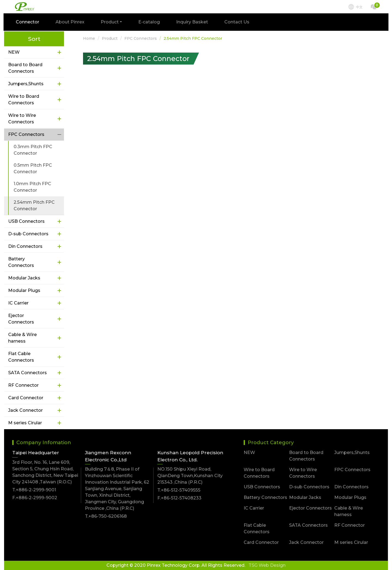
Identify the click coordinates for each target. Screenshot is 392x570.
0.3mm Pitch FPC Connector (33, 150)
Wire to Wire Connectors (22, 119)
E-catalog (150, 22)
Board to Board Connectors (25, 68)
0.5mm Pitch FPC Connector (33, 168)
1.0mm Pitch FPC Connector (32, 187)
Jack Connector (25, 410)
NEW (14, 52)
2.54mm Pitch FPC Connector (34, 205)
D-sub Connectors (28, 234)
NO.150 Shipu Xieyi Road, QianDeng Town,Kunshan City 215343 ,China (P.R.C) (190, 476)
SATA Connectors (27, 373)
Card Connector (26, 398)
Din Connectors (25, 246)
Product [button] (110, 22)
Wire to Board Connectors (24, 100)
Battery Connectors (21, 262)
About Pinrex (71, 22)
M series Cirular (25, 423)
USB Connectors (26, 221)
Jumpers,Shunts (26, 84)
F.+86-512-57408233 (179, 498)
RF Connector (23, 385)
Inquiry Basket (193, 22)
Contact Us (237, 22)
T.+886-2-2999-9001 (34, 490)
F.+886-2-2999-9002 (35, 498)
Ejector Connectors (21, 319)
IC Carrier (18, 303)
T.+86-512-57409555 (179, 490)
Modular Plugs (24, 290)
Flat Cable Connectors (21, 357)
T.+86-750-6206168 (106, 516)
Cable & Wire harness (22, 338)
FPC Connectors (26, 134)
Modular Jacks (24, 278)
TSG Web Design (267, 565)
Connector (28, 22)
